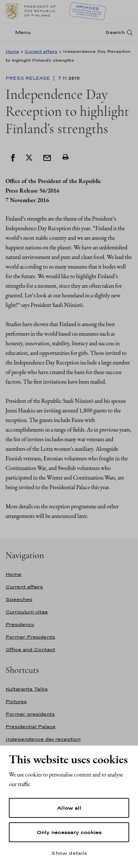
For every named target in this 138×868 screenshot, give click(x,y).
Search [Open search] (115, 32)
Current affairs (41, 51)
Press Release (29, 78)
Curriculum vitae (27, 612)
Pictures (16, 701)
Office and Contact (30, 649)
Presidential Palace (31, 727)
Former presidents (30, 714)
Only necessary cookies (69, 832)
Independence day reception (43, 739)
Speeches (19, 599)
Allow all (69, 808)
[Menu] (20, 32)
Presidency (20, 624)
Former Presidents (30, 637)
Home (12, 51)
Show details (69, 853)
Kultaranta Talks (27, 689)
